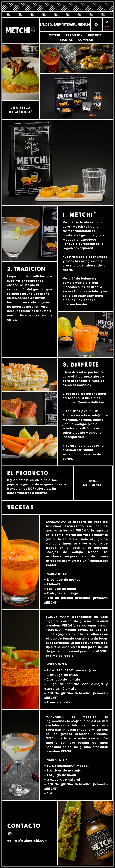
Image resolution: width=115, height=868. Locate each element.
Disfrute (95, 35)
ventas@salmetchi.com (27, 841)
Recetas (66, 40)
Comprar (86, 40)
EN (107, 22)
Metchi (54, 35)
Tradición (74, 35)
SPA (107, 27)
